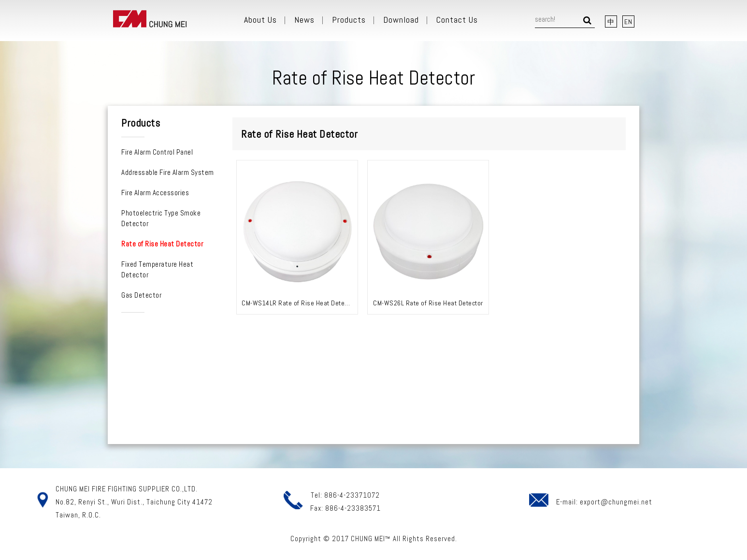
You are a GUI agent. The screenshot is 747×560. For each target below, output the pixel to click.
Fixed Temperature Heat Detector (157, 269)
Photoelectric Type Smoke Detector (161, 218)
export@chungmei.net (616, 502)
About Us (260, 20)
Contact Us (457, 20)
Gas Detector (141, 295)
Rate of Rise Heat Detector (162, 244)
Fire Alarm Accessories (155, 193)
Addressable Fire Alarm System (168, 172)
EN (628, 22)
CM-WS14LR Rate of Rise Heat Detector (299, 303)
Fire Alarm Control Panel (157, 152)
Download (401, 20)
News (304, 20)
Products (349, 20)
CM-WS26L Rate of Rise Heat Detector (428, 303)
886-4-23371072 (352, 495)
